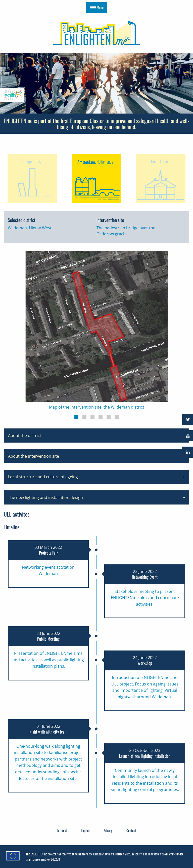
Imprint (85, 830)
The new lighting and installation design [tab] (45, 497)
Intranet (62, 830)
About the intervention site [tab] (34, 456)
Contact (131, 830)
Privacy (108, 830)
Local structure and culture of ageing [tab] (43, 477)
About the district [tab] (25, 436)
